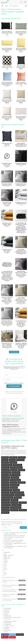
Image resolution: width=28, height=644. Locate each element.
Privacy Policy (7, 619)
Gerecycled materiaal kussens (17, 493)
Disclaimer (7, 613)
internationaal (18, 542)
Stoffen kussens (5, 488)
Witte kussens (21, 470)
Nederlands (7, 552)
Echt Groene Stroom (9, 537)
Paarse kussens (5, 508)
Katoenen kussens (15, 485)
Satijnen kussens (5, 467)
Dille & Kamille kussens (7, 465)
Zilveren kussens (5, 470)
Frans (5, 554)
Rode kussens (16, 490)
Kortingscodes (8, 624)
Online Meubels (8, 608)
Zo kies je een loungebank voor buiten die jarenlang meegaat (14, 591)
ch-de (5, 563)
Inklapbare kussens (6, 505)
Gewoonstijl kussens (16, 505)
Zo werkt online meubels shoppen (12, 617)
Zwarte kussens (23, 510)
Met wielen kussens (20, 495)
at (5, 575)
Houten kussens (5, 493)
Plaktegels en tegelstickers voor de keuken (14, 581)
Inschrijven (23, 528)
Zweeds (6, 561)
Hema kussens (13, 462)
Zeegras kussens (5, 503)
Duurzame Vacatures (9, 542)
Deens (6, 574)
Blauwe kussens (13, 457)
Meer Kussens (14, 352)
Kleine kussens (13, 483)
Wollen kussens (23, 503)
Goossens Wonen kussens (16, 467)
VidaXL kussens (22, 483)
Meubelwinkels (8, 616)
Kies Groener (7, 540)
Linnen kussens (5, 483)
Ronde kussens (22, 457)
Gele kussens (5, 460)
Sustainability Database (10, 546)
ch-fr (5, 564)
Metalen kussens (15, 477)
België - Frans (7, 557)
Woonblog (7, 611)
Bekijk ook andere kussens (13, 126)
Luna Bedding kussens (15, 480)
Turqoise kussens (6, 500)
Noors (6, 560)
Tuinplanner (7, 627)
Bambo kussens (5, 480)
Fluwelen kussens (6, 510)
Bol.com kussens (16, 472)
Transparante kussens (7, 490)
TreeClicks (6, 533)
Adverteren (7, 629)
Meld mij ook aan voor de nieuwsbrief (14, 383)
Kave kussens (12, 460)
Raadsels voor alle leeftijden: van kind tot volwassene (14, 586)
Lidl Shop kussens (6, 477)
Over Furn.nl (7, 610)
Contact (6, 632)
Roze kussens (14, 470)
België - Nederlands (9, 555)
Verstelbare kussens (6, 472)
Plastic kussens (5, 475)
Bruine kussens (14, 510)
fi (4, 571)
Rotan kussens (5, 457)
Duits (5, 566)
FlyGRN (6, 536)
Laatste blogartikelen (8, 577)
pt (5, 567)
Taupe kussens (5, 462)
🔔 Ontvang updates (14, 386)
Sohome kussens (5, 485)
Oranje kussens (14, 503)
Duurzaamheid (8, 623)
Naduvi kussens (5, 513)
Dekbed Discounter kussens (8, 495)
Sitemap (6, 614)
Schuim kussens (14, 488)
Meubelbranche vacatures (10, 621)
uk (5, 572)
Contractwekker (8, 543)
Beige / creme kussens (15, 475)
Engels (6, 569)
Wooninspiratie (8, 630)
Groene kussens (20, 460)
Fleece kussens (14, 500)
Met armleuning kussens (15, 508)
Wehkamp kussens (17, 465)
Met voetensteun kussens (7, 498)
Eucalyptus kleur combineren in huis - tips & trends (14, 600)
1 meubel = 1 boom (9, 626)
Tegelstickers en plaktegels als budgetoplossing (14, 595)
